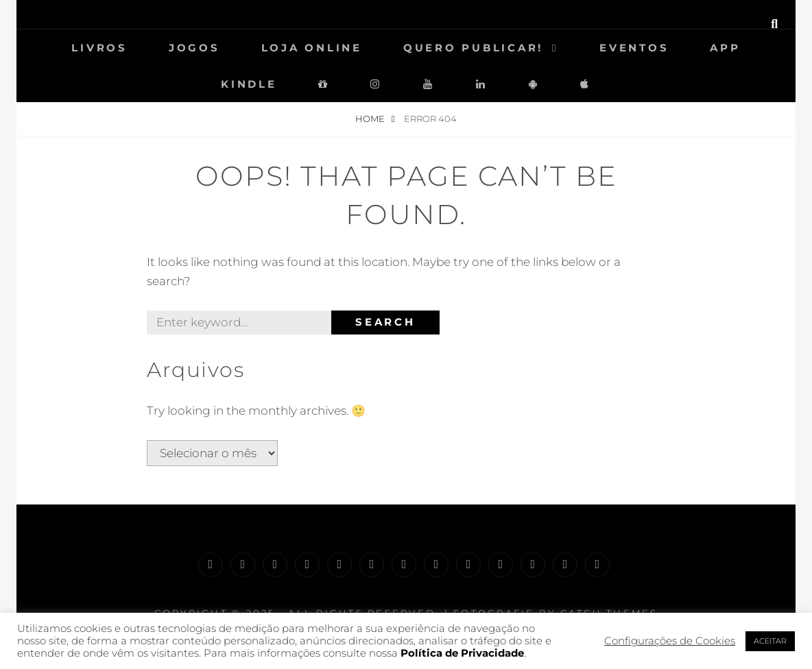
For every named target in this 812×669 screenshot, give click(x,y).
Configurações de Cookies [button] (670, 641)
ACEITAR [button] (770, 641)
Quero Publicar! (473, 48)
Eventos (634, 48)
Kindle (249, 84)
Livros (99, 48)
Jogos (194, 48)
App (725, 48)
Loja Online (312, 48)
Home (371, 119)
